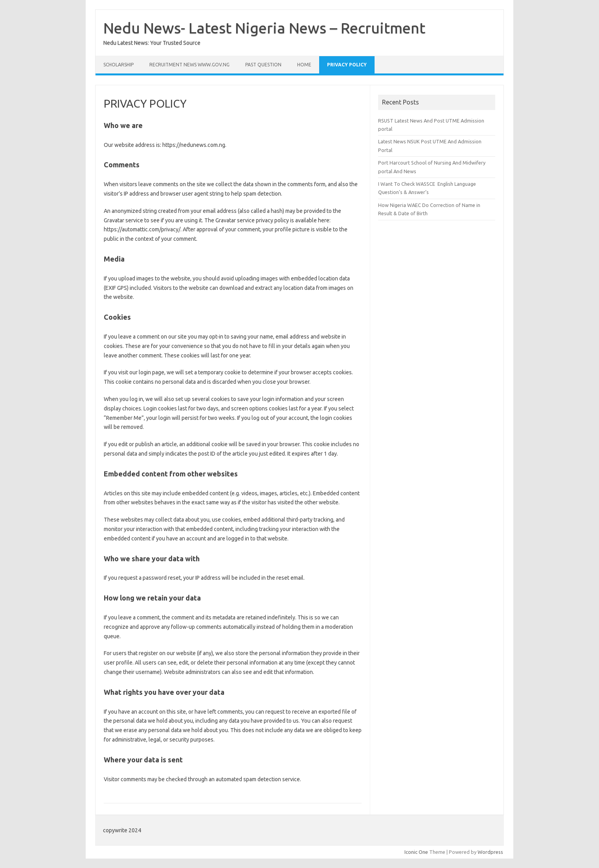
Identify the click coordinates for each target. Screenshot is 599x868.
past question (263, 65)
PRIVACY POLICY (347, 65)
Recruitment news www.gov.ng (189, 65)
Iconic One (416, 852)
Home (304, 65)
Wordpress (490, 852)
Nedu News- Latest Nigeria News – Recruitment (264, 28)
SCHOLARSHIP (119, 65)
